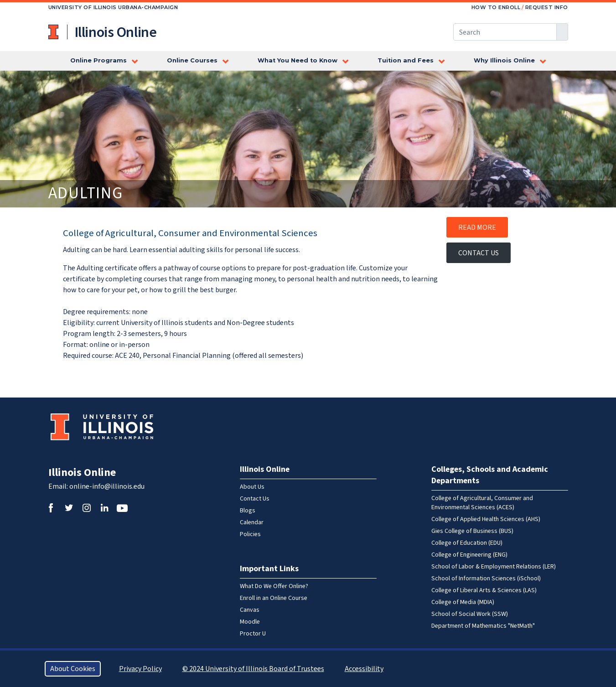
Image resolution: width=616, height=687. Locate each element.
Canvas (250, 610)
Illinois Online (82, 473)
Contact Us (479, 253)
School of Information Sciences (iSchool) (486, 579)
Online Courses (192, 60)
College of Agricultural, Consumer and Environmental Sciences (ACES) (482, 503)
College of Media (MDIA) (463, 602)
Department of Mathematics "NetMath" (483, 626)
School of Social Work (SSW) (470, 614)
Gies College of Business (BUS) (472, 531)
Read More (477, 227)
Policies (250, 534)
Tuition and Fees (406, 60)
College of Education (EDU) (467, 543)
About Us (252, 487)
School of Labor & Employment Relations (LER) (494, 567)
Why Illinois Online (504, 60)
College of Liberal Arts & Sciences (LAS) (484, 590)
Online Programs (98, 60)
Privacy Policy (140, 669)
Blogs (248, 511)
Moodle (250, 622)
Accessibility (364, 669)
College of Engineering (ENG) (469, 555)
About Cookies (73, 669)
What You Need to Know (298, 60)
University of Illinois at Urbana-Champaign (54, 32)
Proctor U (253, 634)
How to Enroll (496, 7)
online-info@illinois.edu (107, 486)
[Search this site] (505, 32)
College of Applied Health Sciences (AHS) (486, 519)
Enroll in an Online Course (274, 598)
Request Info (547, 7)
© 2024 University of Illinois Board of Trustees (253, 669)
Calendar (252, 522)
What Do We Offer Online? (274, 586)
